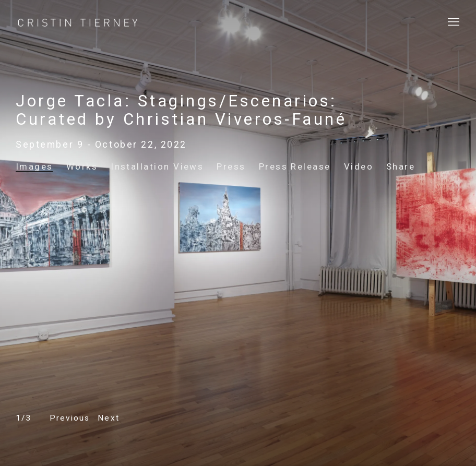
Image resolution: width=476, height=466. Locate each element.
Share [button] (401, 166)
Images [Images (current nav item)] (34, 166)
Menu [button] (453, 22)
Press (231, 166)
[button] (70, 418)
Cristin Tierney (78, 23)
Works (82, 166)
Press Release (295, 166)
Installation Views (157, 166)
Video (359, 166)
